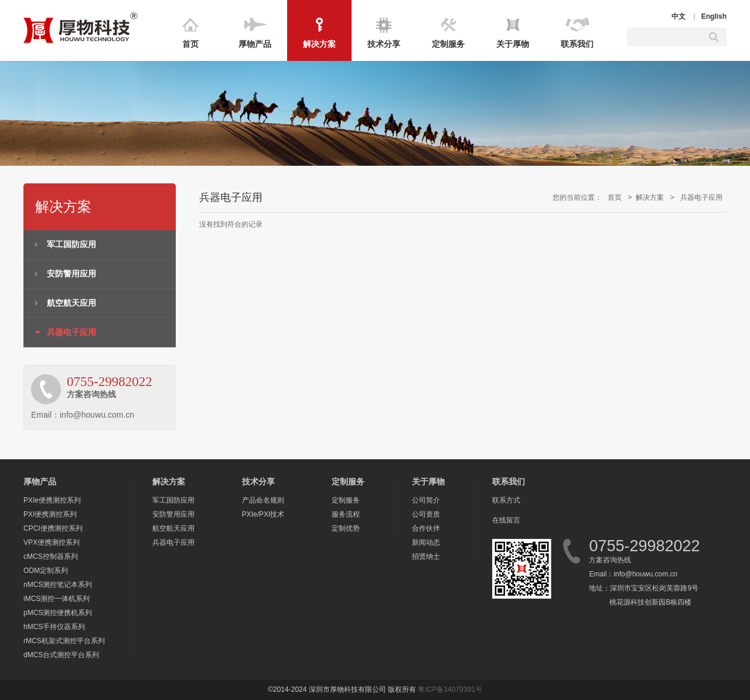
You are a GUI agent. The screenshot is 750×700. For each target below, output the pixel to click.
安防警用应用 (71, 274)
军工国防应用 (71, 244)
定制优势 (346, 528)
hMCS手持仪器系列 (54, 627)
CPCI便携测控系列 (53, 528)
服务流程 (346, 514)
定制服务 (448, 44)
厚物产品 (255, 44)
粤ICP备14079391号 (450, 689)
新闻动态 (426, 542)
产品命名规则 (263, 500)
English (714, 16)
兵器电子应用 (71, 332)
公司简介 (426, 500)
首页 (190, 44)
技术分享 (384, 44)
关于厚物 (513, 44)
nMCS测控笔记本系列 (58, 585)
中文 (679, 16)
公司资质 (426, 514)
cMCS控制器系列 (51, 556)
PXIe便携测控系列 (52, 500)
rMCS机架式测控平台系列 (64, 641)
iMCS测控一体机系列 (57, 599)
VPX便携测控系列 (52, 542)
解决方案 (319, 44)
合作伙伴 (426, 528)
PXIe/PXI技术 (263, 514)
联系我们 (577, 44)
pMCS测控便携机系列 (58, 613)
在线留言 (506, 520)
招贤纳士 (426, 556)
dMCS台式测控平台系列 (61, 655)
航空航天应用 (71, 303)
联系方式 (506, 500)
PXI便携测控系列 (50, 514)
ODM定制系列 (46, 571)
